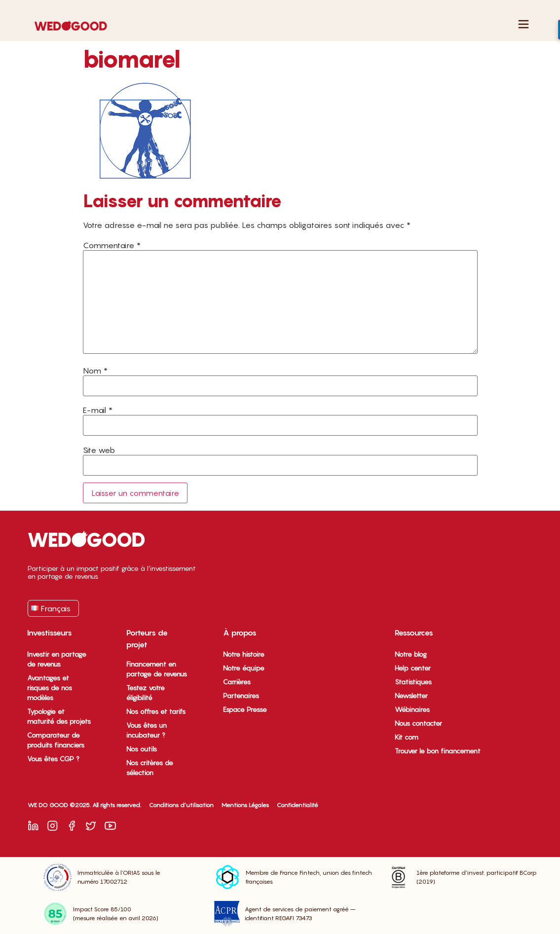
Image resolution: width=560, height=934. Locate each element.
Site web (99, 450)
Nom (95, 371)
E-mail (98, 410)
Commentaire (112, 245)
